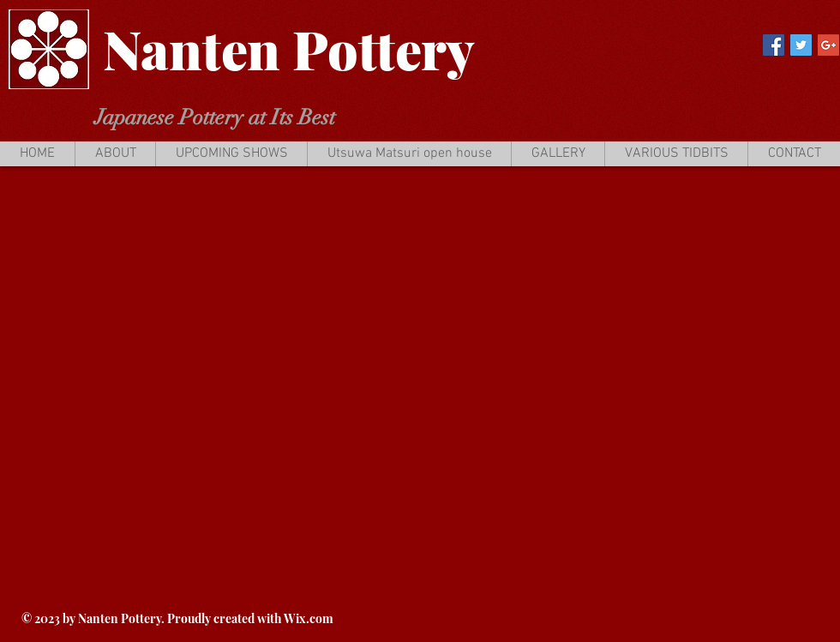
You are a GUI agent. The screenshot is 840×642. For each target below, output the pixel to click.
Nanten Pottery (289, 48)
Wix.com (309, 618)
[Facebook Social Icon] (774, 45)
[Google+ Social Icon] (828, 45)
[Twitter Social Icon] (801, 45)
